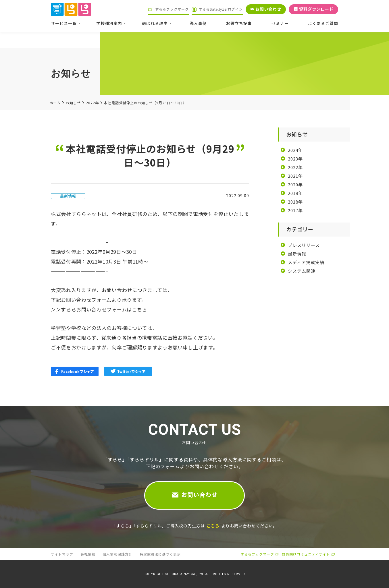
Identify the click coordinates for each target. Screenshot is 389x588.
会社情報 (88, 554)
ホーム (55, 103)
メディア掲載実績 (306, 262)
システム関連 (302, 271)
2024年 (295, 150)
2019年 (295, 193)
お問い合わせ (199, 495)
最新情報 (297, 254)
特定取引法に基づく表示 (160, 554)
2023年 (295, 159)
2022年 (92, 103)
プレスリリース (304, 245)
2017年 (295, 210)
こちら (139, 309)
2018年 (295, 202)
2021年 (295, 176)
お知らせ (73, 103)
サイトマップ (62, 554)
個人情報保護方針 (118, 554)
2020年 (295, 184)
